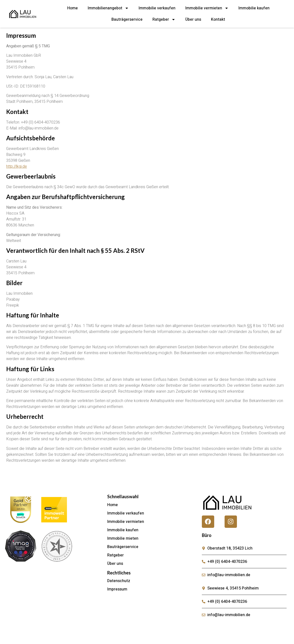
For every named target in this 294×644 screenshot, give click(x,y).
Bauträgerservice (127, 19)
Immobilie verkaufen (157, 8)
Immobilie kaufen (254, 8)
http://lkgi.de (17, 166)
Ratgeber (164, 19)
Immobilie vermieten (207, 8)
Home (73, 8)
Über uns (193, 19)
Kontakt (218, 19)
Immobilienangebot (108, 8)
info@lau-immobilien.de (39, 128)
